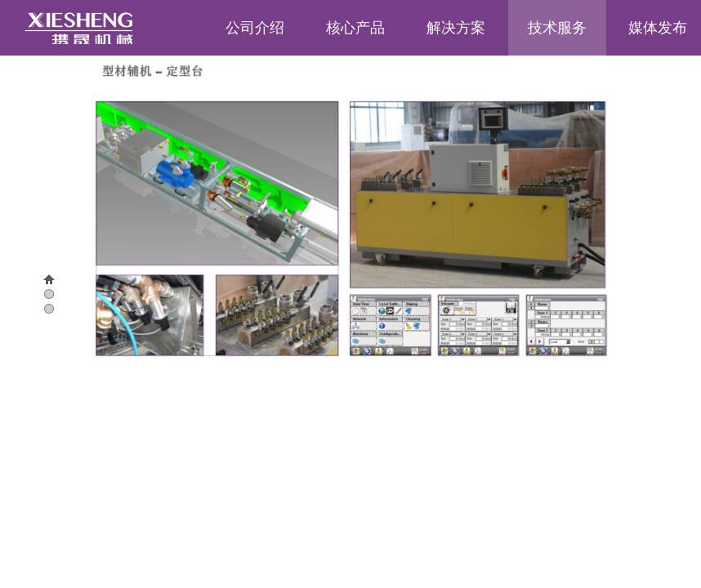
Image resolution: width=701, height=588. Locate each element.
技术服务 (557, 28)
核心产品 (355, 28)
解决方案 (456, 28)
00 (40, 280)
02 (40, 310)
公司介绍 (255, 28)
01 (40, 295)
